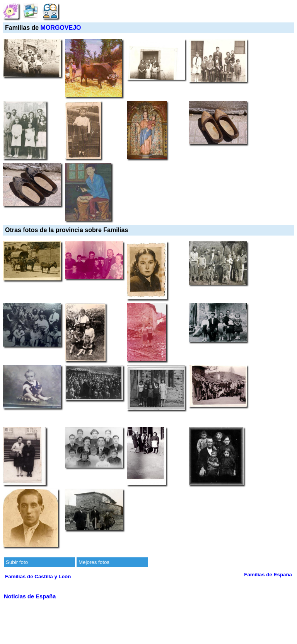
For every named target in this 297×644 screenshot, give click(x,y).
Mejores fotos (94, 562)
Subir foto (17, 562)
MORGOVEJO (61, 28)
